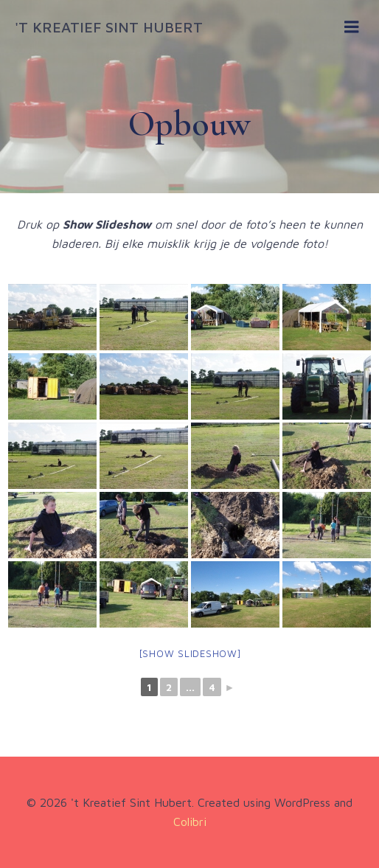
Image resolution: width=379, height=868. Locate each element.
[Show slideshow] (190, 653)
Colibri (190, 822)
